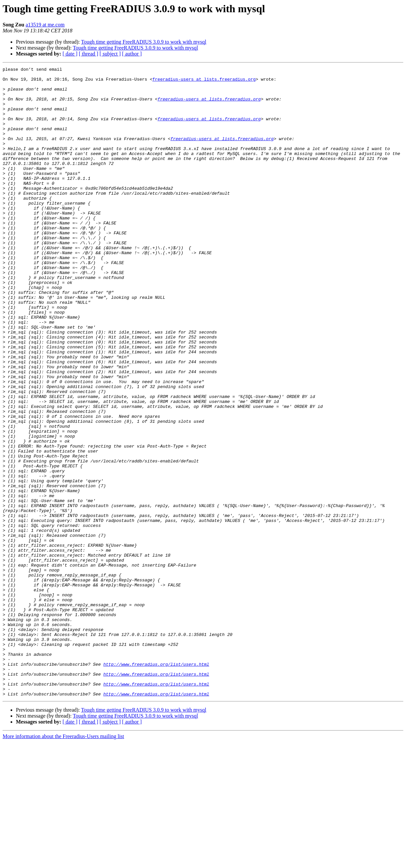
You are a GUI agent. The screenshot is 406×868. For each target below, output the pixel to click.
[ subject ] (110, 54)
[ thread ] (89, 54)
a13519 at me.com (45, 25)
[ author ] (132, 54)
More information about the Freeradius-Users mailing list (63, 862)
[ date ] (70, 54)
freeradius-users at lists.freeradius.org (204, 82)
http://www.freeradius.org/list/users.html (156, 784)
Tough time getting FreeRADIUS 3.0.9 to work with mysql (144, 42)
